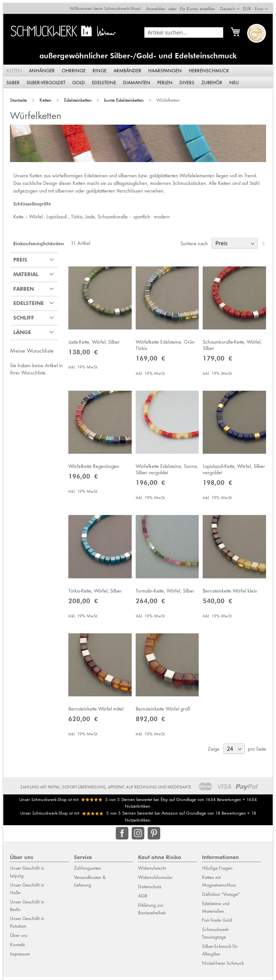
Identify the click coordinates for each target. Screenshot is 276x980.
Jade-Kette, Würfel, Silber (92, 342)
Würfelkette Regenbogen (92, 468)
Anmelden (159, 5)
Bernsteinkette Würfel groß (163, 715)
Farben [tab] (20, 287)
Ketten (43, 97)
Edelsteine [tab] (25, 301)
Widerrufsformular (155, 884)
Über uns (19, 942)
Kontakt (17, 951)
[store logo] (62, 28)
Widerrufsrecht (152, 875)
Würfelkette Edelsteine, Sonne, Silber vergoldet (167, 472)
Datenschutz (150, 893)
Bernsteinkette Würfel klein (232, 595)
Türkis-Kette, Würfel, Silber (93, 595)
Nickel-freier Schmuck (223, 969)
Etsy (164, 806)
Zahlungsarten (88, 875)
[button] (259, 6)
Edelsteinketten (75, 97)
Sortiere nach (198, 241)
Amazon (170, 820)
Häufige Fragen (217, 875)
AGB (143, 902)
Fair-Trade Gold (217, 927)
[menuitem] (11, 68)
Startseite (16, 97)
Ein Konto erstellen (201, 5)
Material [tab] (23, 272)
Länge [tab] (19, 331)
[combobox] (187, 29)
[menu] (138, 74)
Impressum (20, 960)
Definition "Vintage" (221, 900)
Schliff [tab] (20, 316)
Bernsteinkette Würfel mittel (94, 715)
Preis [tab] (17, 258)
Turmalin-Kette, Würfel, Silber (165, 595)
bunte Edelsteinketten (121, 97)
